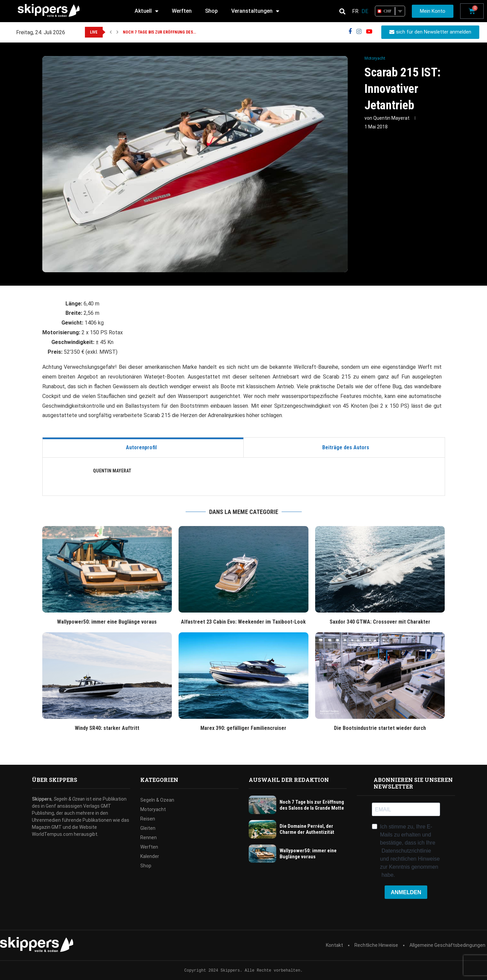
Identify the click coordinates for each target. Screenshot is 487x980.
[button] (111, 32)
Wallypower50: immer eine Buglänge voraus (107, 622)
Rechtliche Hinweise (376, 945)
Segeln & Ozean (157, 800)
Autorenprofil (141, 447)
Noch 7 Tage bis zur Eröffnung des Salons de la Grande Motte (312, 805)
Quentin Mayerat (391, 118)
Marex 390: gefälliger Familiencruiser (243, 728)
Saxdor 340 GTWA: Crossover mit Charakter (380, 622)
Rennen (149, 838)
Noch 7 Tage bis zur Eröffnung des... (159, 32)
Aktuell (147, 11)
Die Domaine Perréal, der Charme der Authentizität (307, 829)
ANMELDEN (406, 892)
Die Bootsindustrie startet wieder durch (380, 728)
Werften (182, 11)
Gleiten (148, 828)
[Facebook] (350, 32)
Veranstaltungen (255, 11)
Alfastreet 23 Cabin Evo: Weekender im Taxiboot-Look (243, 622)
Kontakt (334, 945)
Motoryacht (153, 809)
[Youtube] (369, 32)
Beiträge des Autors (346, 447)
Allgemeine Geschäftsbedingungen (447, 945)
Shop (211, 11)
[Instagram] (359, 32)
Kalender (150, 856)
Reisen (148, 819)
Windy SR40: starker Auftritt (107, 728)
